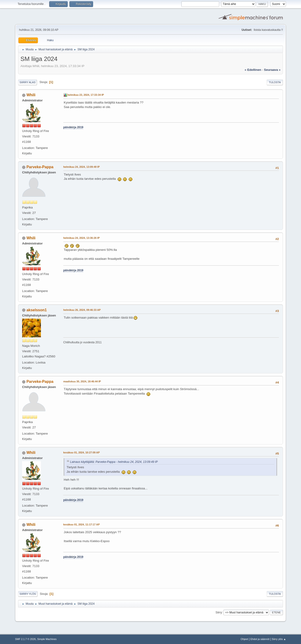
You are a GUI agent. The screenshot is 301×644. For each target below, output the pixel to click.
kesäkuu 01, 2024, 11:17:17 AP (81, 524)
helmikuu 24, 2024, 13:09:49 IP (81, 167)
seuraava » (272, 70)
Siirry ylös (28, 594)
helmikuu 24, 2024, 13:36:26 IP (81, 238)
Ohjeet (244, 639)
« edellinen (253, 70)
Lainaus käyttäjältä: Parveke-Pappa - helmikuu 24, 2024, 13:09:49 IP (114, 462)
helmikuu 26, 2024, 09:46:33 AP (82, 310)
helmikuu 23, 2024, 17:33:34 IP (86, 95)
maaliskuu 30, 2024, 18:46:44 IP (82, 381)
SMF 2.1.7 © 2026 (25, 639)
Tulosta (275, 82)
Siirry (219, 612)
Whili (31, 95)
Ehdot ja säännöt (260, 639)
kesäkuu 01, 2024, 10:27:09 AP (81, 452)
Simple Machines (47, 639)
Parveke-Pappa (40, 167)
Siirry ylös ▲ (279, 639)
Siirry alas (28, 82)
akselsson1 (36, 310)
